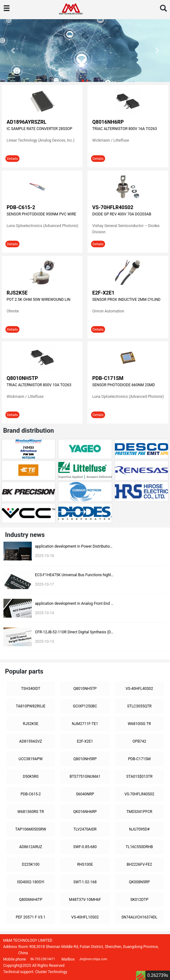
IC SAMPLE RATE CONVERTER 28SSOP (40, 129)
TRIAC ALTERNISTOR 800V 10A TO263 (39, 385)
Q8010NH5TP (22, 378)
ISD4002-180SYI (31, 882)
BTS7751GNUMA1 (85, 777)
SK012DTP (139, 900)
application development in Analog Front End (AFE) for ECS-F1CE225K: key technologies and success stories (74, 604)
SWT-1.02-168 (85, 882)
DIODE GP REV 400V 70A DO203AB (122, 214)
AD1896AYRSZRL (26, 122)
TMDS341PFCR (139, 812)
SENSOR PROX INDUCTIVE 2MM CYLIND (126, 300)
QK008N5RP (139, 882)
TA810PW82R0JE (31, 706)
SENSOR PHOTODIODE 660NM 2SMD (124, 385)
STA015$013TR (139, 777)
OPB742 (139, 741)
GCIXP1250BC (85, 706)
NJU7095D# (139, 829)
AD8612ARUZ (31, 847)
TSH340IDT (31, 689)
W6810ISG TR (139, 724)
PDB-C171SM (108, 378)
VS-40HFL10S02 (85, 917)
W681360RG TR (31, 812)
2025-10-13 (45, 642)
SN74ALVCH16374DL (139, 917)
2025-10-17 (45, 584)
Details (12, 158)
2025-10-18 (45, 556)
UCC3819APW (31, 759)
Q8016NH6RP (108, 122)
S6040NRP (85, 794)
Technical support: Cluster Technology (35, 972)
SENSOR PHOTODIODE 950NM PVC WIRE (41, 214)
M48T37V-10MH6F (85, 900)
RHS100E (85, 864)
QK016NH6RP (85, 812)
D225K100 (31, 864)
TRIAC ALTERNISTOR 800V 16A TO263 (125, 129)
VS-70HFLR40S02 (113, 207)
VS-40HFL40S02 (139, 689)
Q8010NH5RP (85, 759)
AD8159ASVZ (31, 741)
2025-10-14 (45, 613)
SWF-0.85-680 (85, 847)
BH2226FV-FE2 (139, 864)
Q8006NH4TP (31, 900)
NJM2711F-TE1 (85, 724)
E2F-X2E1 (103, 293)
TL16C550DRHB (139, 847)
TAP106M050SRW (31, 829)
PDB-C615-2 (21, 207)
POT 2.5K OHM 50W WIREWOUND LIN (39, 300)
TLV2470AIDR (85, 829)
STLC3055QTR (139, 706)
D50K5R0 (31, 777)
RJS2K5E (17, 293)
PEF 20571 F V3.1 (31, 917)
